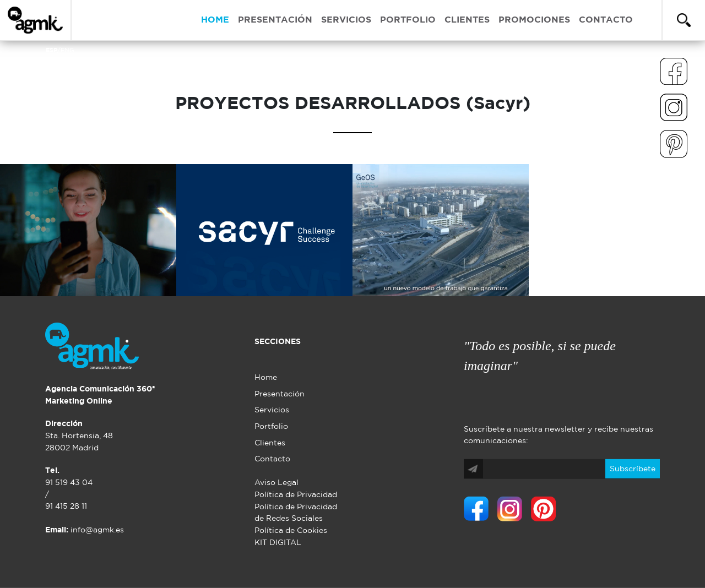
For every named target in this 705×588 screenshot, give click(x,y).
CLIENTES (467, 20)
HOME (215, 20)
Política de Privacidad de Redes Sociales (296, 513)
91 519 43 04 (69, 483)
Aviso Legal (276, 483)
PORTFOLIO (408, 20)
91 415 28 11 (66, 506)
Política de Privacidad (296, 495)
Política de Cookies (291, 530)
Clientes (270, 443)
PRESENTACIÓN (275, 20)
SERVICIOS (346, 20)
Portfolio (271, 426)
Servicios (272, 410)
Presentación (280, 394)
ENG (67, 51)
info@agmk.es (85, 530)
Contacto (272, 459)
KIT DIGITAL (278, 542)
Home (266, 377)
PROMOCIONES (534, 20)
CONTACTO (606, 20)
